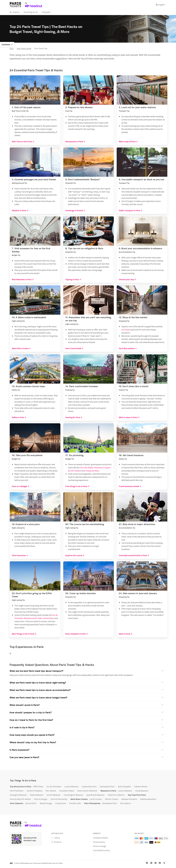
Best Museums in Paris (23, 281)
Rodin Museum (37, 796)
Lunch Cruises (96, 800)
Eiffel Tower (38, 788)
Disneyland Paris (107, 788)
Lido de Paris (31, 805)
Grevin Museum (53, 796)
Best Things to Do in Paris (24, 635)
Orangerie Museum (18, 796)
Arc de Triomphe (54, 788)
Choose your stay (127, 281)
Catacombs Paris (89, 788)
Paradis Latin (75, 805)
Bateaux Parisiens (129, 800)
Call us (57, 839)
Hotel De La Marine (116, 796)
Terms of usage (100, 847)
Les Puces (126, 331)
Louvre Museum (71, 788)
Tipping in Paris (73, 281)
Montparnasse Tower (33, 619)
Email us (58, 843)
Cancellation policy (101, 852)
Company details (100, 839)
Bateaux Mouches (148, 800)
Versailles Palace (67, 792)
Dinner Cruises (112, 800)
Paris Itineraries (20, 557)
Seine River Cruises (21, 350)
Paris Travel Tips (41, 50)
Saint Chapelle (124, 788)
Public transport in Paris (131, 212)
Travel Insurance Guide (130, 488)
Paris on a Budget (21, 488)
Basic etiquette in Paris (77, 635)
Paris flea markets (128, 350)
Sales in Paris (126, 635)
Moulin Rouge (46, 805)
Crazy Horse (61, 805)
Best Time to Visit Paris (23, 143)
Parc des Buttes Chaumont (92, 469)
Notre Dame (49, 619)
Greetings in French (75, 212)
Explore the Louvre (75, 557)
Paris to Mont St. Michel (20, 800)
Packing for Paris (74, 419)
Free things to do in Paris (77, 488)
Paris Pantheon (17, 792)
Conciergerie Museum (73, 796)
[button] (87, 672)
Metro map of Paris (128, 143)
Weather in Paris (20, 212)
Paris (12, 50)
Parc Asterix (51, 792)
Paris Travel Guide (24, 50)
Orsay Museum (142, 792)
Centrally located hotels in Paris (134, 557)
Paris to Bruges (41, 800)
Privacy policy (99, 843)
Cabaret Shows (141, 788)
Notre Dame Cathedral (87, 792)
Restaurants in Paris (75, 143)
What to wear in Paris (129, 419)
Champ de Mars (92, 472)
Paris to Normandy (59, 800)
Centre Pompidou (35, 792)
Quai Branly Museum (95, 796)
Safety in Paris (19, 419)
